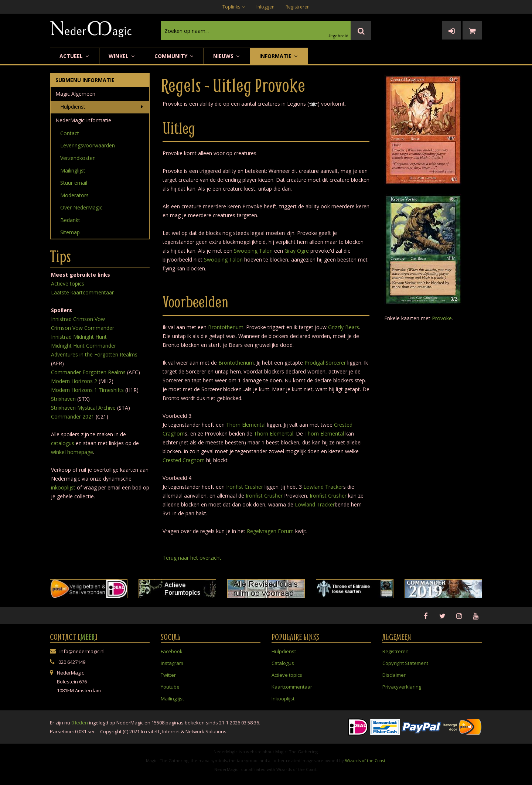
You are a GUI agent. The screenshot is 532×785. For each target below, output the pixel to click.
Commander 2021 (73, 417)
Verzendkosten (78, 158)
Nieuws (227, 56)
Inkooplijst (283, 699)
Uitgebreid (338, 36)
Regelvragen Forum (270, 531)
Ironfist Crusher (245, 487)
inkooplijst (63, 487)
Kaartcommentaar (292, 687)
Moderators (74, 195)
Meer (88, 637)
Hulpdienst (73, 107)
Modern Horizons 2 (74, 381)
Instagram (172, 663)
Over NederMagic (81, 207)
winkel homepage (72, 452)
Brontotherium (226, 327)
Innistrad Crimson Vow (78, 319)
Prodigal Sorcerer (325, 363)
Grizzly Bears (344, 327)
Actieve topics (68, 284)
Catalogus (283, 663)
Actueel (75, 56)
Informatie (279, 56)
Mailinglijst (73, 170)
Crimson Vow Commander (83, 328)
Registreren (298, 7)
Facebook (172, 651)
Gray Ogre (297, 251)
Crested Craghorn (184, 460)
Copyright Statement (405, 663)
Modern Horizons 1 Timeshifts (87, 390)
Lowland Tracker (323, 487)
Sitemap (70, 232)
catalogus (63, 443)
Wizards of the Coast (365, 760)
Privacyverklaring (402, 687)
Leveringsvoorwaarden (88, 145)
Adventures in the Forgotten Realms (94, 354)
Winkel (122, 56)
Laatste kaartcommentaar (82, 292)
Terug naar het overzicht (192, 558)
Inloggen (265, 7)
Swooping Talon (253, 251)
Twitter (168, 675)
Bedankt (70, 220)
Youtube (170, 687)
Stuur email (74, 183)
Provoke (442, 318)
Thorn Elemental (246, 425)
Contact (70, 133)
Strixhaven (63, 399)
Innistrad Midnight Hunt (79, 337)
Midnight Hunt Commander (83, 346)
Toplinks (234, 7)
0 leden (80, 723)
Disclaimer (394, 675)
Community (174, 56)
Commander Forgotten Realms (88, 372)
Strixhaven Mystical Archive (83, 408)
